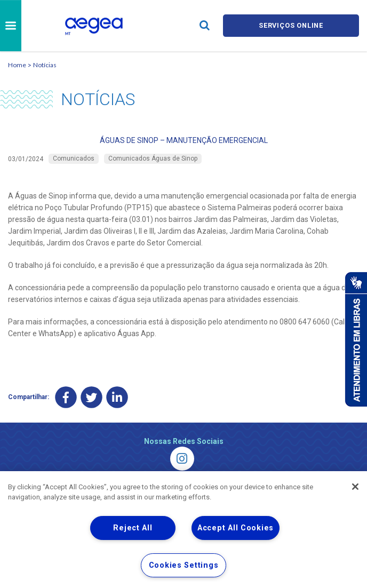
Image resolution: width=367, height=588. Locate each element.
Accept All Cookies (236, 528)
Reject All (133, 528)
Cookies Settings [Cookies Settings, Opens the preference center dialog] (184, 565)
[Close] (355, 487)
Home (17, 65)
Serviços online (291, 25)
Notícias (45, 65)
